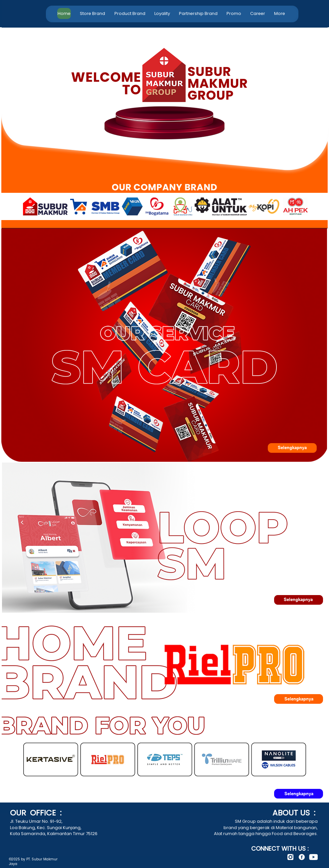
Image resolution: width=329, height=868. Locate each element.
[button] (130, 13)
